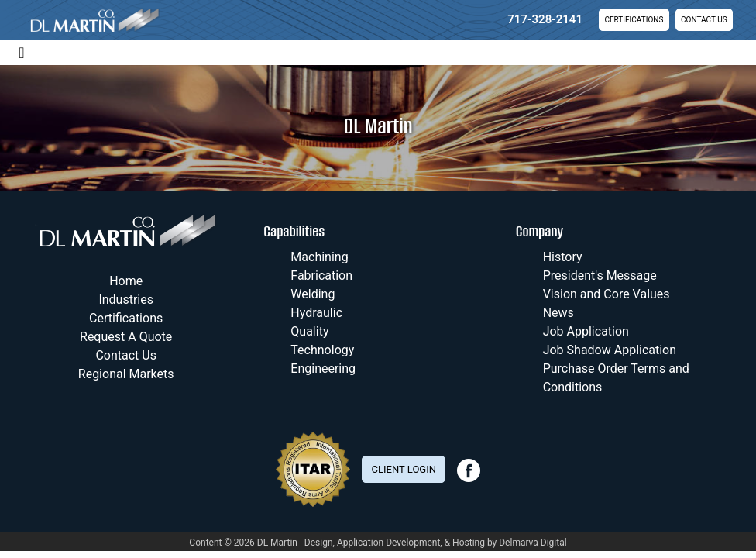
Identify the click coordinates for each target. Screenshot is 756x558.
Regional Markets (126, 374)
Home (126, 281)
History (563, 257)
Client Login (404, 469)
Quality (309, 331)
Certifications (634, 20)
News (558, 313)
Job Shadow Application (610, 350)
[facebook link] (469, 479)
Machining (319, 257)
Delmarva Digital (533, 542)
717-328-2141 (545, 19)
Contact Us (704, 20)
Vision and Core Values (607, 294)
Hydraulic (316, 313)
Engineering (323, 369)
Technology (322, 350)
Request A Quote (126, 337)
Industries (126, 300)
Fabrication (321, 276)
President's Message (600, 276)
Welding (313, 294)
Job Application (586, 331)
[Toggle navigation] (22, 52)
